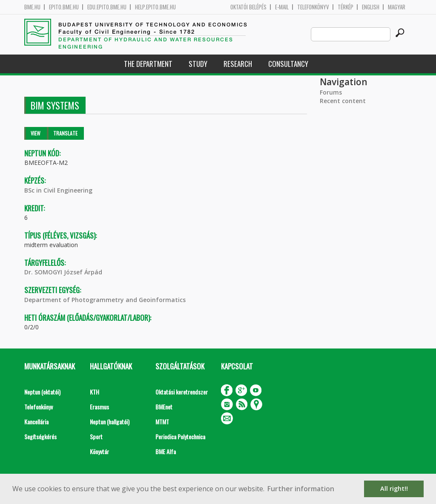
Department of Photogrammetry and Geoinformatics (105, 300)
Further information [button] (301, 489)
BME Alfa (166, 451)
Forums (331, 92)
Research (238, 64)
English (371, 7)
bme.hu (32, 7)
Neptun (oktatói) (42, 392)
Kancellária (36, 422)
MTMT (162, 422)
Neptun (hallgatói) (110, 422)
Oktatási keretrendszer (182, 392)
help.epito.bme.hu (155, 7)
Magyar (397, 7)
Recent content (343, 101)
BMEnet (164, 407)
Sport (96, 436)
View (36, 133)
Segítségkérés (40, 436)
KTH (95, 392)
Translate (65, 133)
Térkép (346, 7)
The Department (148, 64)
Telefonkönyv (313, 7)
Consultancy (288, 64)
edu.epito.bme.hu (107, 7)
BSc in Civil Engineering (58, 190)
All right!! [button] (394, 488)
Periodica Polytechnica (180, 436)
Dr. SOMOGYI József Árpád (63, 272)
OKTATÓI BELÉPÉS (248, 7)
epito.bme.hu (64, 7)
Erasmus (99, 407)
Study (198, 64)
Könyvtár (99, 451)
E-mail (282, 7)
